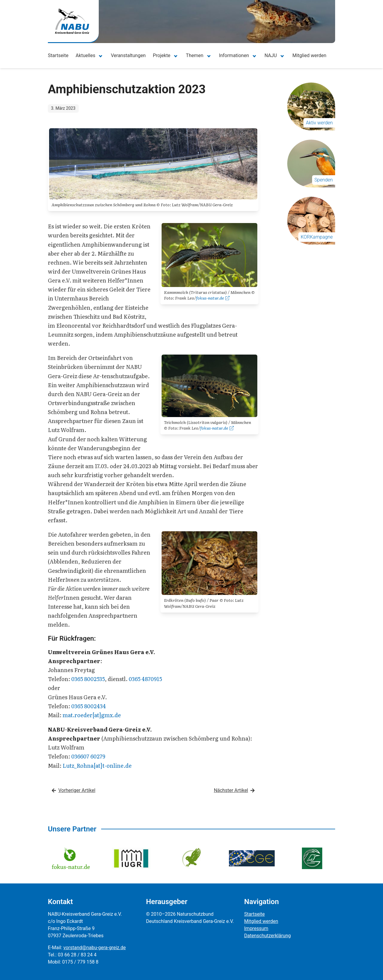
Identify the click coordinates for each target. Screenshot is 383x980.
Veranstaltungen (128, 55)
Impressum (256, 928)
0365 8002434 (89, 706)
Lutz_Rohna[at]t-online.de (97, 765)
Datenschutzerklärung (268, 936)
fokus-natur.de (213, 298)
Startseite (58, 55)
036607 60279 (88, 756)
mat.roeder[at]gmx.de (92, 715)
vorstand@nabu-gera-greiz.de (95, 948)
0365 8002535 (88, 679)
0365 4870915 (145, 679)
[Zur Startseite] (72, 21)
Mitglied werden (309, 55)
